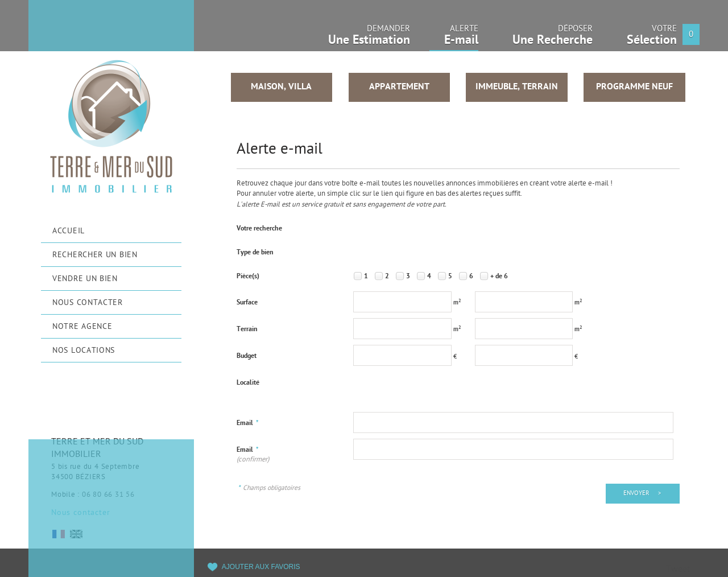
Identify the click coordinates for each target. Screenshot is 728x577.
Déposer (553, 38)
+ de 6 (499, 277)
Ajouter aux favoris (261, 567)
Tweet (678, 570)
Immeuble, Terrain (517, 87)
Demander (369, 38)
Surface (247, 303)
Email (248, 423)
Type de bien (255, 253)
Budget (247, 356)
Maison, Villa (281, 87)
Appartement (399, 87)
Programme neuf (634, 87)
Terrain (247, 329)
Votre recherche (259, 229)
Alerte (454, 39)
